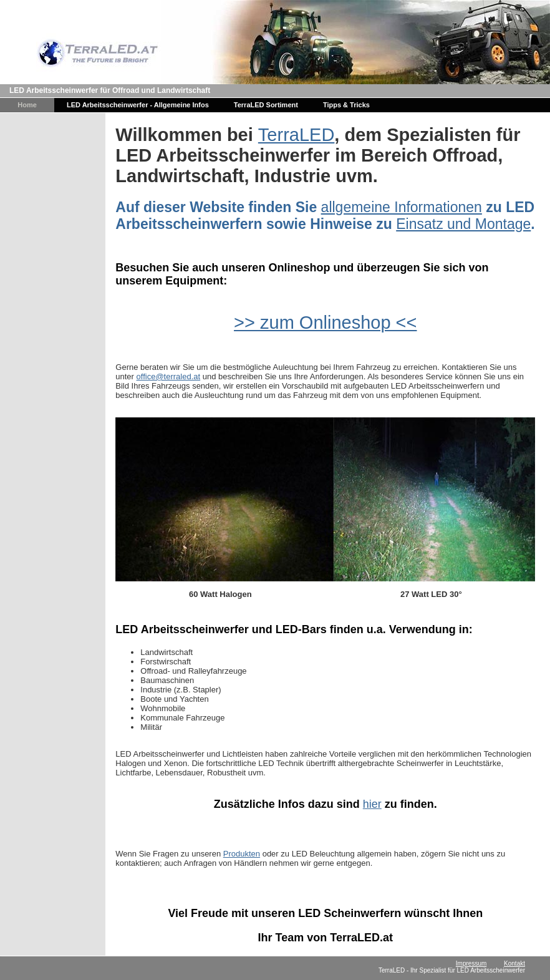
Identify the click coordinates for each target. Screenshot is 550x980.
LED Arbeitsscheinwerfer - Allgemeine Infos (138, 105)
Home (27, 105)
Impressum (471, 963)
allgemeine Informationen (402, 207)
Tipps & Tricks (346, 105)
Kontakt (514, 963)
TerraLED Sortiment (266, 105)
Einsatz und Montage (463, 224)
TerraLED (297, 135)
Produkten (242, 854)
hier (372, 804)
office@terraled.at (169, 376)
